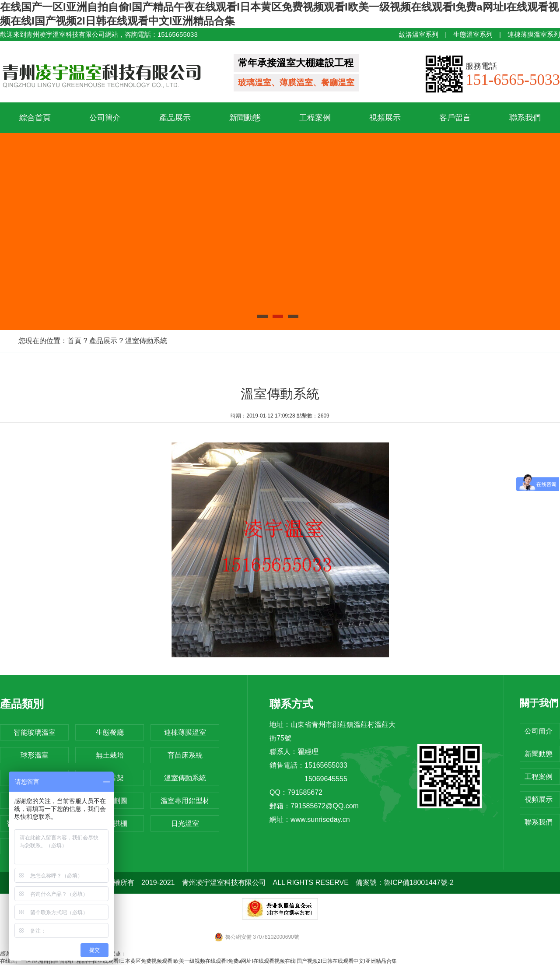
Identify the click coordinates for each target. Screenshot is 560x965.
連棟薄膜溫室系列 (534, 34)
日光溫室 (185, 823)
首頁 (74, 341)
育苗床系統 (185, 755)
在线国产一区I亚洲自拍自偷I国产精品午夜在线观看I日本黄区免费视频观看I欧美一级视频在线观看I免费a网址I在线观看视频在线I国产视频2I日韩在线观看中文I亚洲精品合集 (198, 961)
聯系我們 (525, 118)
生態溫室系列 (473, 34)
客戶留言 (455, 118)
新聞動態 (245, 118)
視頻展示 (385, 118)
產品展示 (175, 118)
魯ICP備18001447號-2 (419, 883)
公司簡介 (105, 118)
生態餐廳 (110, 732)
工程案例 (315, 118)
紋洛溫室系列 (419, 34)
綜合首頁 (35, 118)
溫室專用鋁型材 (185, 801)
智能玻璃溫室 (35, 732)
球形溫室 (35, 755)
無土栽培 (110, 755)
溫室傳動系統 (146, 341)
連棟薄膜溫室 (185, 732)
